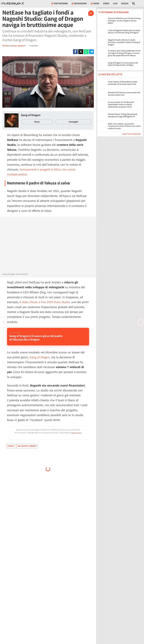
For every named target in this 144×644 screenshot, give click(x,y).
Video (106, 3)
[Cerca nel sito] (134, 4)
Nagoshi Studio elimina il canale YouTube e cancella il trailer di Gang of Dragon (124, 42)
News (37, 122)
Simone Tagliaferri (18, 46)
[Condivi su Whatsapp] (86, 52)
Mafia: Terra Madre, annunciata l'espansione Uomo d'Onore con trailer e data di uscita (124, 126)
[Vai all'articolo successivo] (4, 322)
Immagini (73, 122)
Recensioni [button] (79, 3)
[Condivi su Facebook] (75, 52)
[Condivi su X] (81, 52)
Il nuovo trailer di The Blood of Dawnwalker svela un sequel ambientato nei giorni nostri (121, 105)
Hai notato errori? (27, 446)
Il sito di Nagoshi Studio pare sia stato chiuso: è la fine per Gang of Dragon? (124, 32)
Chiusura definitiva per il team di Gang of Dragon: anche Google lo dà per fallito (124, 21)
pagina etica (76, 433)
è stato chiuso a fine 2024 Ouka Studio (45, 302)
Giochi (125, 3)
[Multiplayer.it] (13, 4)
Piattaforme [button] (60, 3)
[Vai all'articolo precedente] (140, 322)
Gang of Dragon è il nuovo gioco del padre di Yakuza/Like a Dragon (123, 64)
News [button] (95, 3)
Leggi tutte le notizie (131, 134)
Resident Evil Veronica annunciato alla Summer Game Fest (124, 94)
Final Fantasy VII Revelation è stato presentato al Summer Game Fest (123, 83)
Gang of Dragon (31, 115)
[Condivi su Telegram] (91, 52)
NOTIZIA (5, 46)
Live (115, 3)
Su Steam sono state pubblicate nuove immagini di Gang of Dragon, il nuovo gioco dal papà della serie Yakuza (124, 53)
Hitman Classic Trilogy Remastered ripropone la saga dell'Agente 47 (123, 115)
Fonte (11, 446)
